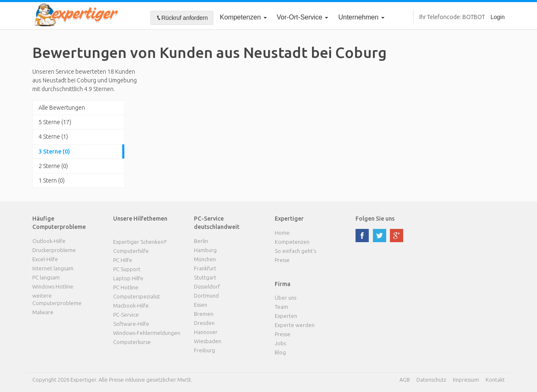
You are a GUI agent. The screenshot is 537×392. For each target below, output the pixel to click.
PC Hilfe (123, 260)
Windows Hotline (53, 286)
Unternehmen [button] (361, 17)
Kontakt (495, 380)
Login (498, 17)
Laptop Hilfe (128, 278)
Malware (43, 312)
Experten (286, 316)
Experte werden (295, 325)
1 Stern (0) (52, 180)
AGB (405, 380)
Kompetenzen (243, 17)
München (205, 259)
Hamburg (205, 250)
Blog (280, 352)
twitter (380, 236)
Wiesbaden (208, 341)
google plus (397, 236)
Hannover (206, 332)
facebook (362, 236)
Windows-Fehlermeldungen (147, 333)
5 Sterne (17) (55, 122)
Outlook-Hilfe (49, 241)
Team (281, 307)
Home (282, 233)
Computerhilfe (131, 251)
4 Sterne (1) (53, 137)
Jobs (280, 343)
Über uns (285, 298)
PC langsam (46, 277)
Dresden (204, 323)
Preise (282, 260)
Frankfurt (205, 268)
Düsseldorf (207, 286)
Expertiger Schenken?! (140, 242)
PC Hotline (126, 287)
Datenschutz (431, 380)
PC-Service (126, 315)
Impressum (466, 380)
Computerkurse (132, 342)
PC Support (127, 269)
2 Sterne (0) (53, 166)
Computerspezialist (137, 296)
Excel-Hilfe (45, 259)
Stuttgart (205, 277)
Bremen (204, 314)
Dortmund (206, 296)
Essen (201, 305)
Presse (283, 334)
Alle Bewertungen (62, 108)
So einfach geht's (295, 251)
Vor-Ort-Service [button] (303, 17)
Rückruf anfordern (182, 18)
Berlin (201, 241)
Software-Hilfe (131, 324)
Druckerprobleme (54, 250)
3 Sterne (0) (54, 152)
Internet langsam (53, 268)
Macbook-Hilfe (131, 305)
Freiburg (204, 350)
